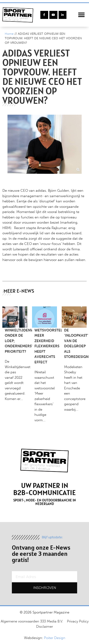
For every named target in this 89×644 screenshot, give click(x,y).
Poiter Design (55, 638)
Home (9, 34)
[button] (81, 15)
